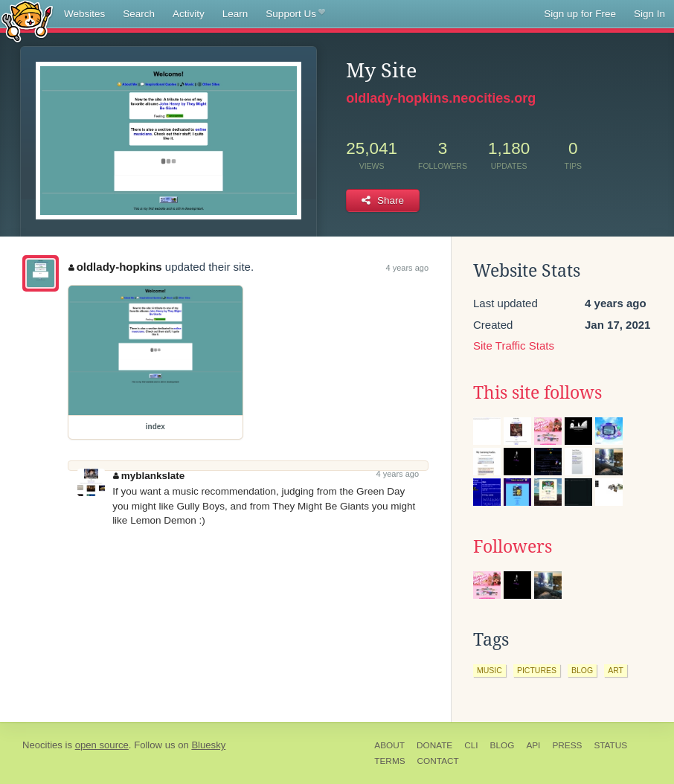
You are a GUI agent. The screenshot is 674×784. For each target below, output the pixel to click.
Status (610, 745)
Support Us (295, 14)
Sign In (649, 14)
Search (139, 14)
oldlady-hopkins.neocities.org (441, 98)
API (533, 745)
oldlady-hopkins (115, 267)
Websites (84, 14)
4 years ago (407, 268)
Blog (503, 745)
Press (567, 745)
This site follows (537, 393)
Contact (438, 761)
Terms (389, 761)
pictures (537, 670)
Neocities (42, 745)
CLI (471, 745)
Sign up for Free (580, 14)
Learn (235, 14)
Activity (189, 14)
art (616, 670)
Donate (434, 745)
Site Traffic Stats (514, 346)
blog (582, 670)
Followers (513, 547)
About (389, 745)
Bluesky (208, 745)
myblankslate (149, 476)
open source (102, 745)
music (490, 670)
